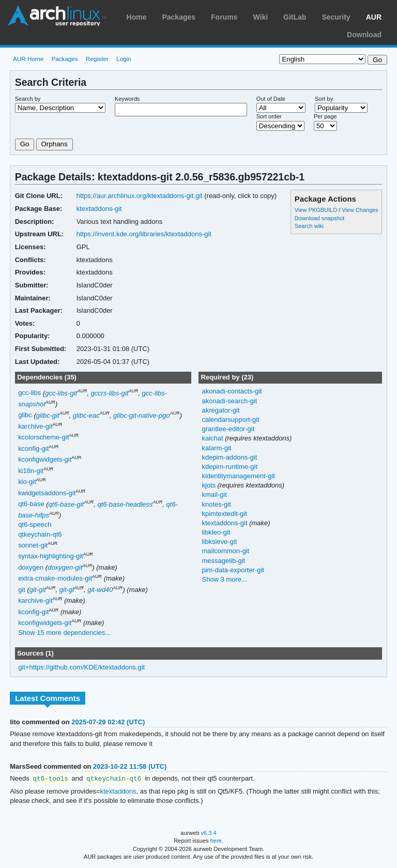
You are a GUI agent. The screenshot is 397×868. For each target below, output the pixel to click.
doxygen (31, 567)
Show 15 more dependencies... (64, 633)
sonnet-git (33, 545)
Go (25, 144)
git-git (38, 590)
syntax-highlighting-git (51, 557)
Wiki (260, 17)
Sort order (269, 116)
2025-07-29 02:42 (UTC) (108, 722)
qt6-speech (35, 524)
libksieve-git (219, 542)
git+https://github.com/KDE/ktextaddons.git (81, 667)
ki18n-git (31, 471)
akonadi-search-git (229, 401)
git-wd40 (100, 590)
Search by (28, 99)
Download (364, 35)
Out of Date (271, 99)
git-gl (67, 590)
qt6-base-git (66, 504)
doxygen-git (65, 567)
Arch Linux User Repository (57, 16)
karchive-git (35, 426)
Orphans (55, 144)
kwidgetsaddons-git (47, 493)
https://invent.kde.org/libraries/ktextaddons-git (144, 234)
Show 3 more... (224, 579)
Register (97, 59)
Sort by (324, 99)
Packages (179, 17)
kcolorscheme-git (43, 438)
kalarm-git (216, 448)
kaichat (213, 438)
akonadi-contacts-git (232, 391)
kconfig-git (33, 448)
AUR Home (28, 59)
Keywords (127, 99)
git (22, 590)
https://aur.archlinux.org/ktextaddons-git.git (140, 196)
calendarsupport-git (230, 420)
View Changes (360, 210)
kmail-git (214, 494)
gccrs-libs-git (109, 393)
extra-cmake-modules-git (55, 579)
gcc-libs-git (61, 393)
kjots (209, 485)
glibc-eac (86, 415)
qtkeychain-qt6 (40, 534)
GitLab (295, 17)
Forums (224, 17)
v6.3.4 (209, 833)
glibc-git (48, 415)
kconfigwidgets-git (45, 460)
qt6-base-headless (125, 504)
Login (124, 59)
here (216, 841)
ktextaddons (118, 792)
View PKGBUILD (317, 210)
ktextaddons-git (99, 209)
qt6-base (31, 504)
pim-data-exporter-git (233, 570)
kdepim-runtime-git (230, 467)
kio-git (27, 482)
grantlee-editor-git (228, 429)
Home (137, 17)
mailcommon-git (225, 551)
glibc (25, 415)
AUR (374, 17)
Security (336, 17)
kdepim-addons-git (229, 457)
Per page (325, 116)
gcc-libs (29, 393)
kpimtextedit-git (224, 514)
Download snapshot (319, 218)
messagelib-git (223, 561)
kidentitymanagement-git (238, 476)
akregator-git (220, 410)
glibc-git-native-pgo (142, 415)
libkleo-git (216, 532)
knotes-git (216, 504)
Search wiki (309, 226)
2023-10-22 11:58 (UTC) (130, 766)
